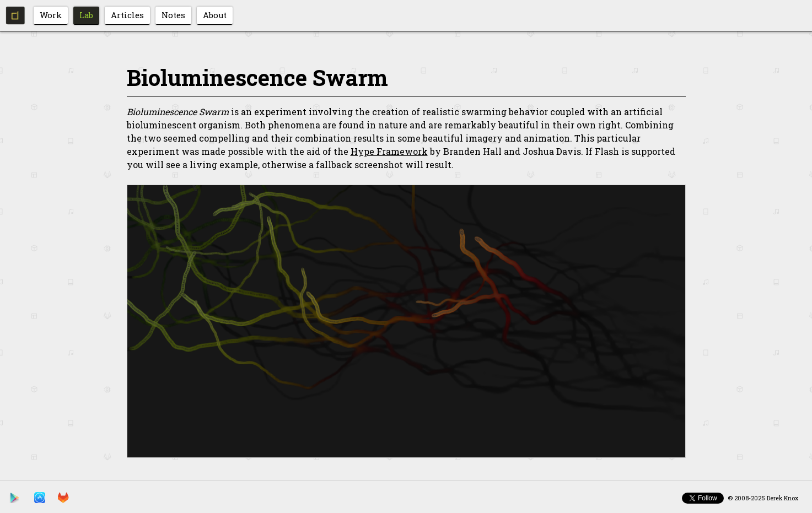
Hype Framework (389, 151)
